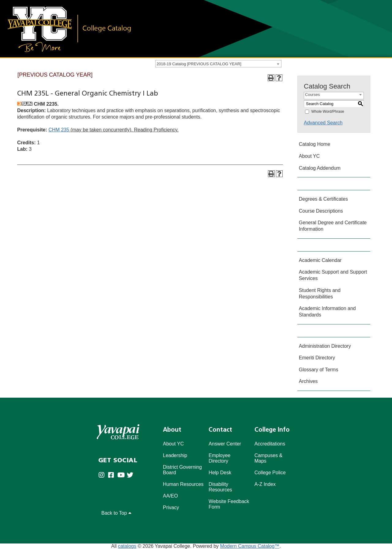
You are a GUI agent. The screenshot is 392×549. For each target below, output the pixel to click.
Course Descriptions (321, 211)
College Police (270, 473)
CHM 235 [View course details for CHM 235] (59, 130)
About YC (309, 156)
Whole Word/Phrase (328, 112)
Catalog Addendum (320, 168)
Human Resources (183, 484)
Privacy (171, 507)
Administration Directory (325, 346)
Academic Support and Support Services (333, 275)
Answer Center (225, 444)
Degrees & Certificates (323, 199)
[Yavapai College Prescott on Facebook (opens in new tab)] (113, 475)
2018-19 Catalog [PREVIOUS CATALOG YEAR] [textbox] (199, 64)
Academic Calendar (320, 260)
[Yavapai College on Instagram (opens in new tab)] (103, 475)
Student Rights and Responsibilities (320, 293)
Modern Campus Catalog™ (250, 546)
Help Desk (220, 473)
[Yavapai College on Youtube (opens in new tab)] (122, 475)
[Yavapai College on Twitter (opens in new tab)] (132, 475)
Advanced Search (323, 123)
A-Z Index (265, 484)
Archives (308, 381)
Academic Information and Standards (327, 312)
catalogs (127, 546)
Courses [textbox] (312, 95)
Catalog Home (315, 144)
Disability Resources (220, 487)
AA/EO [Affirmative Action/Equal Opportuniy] (170, 496)
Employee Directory (219, 458)
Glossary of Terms (319, 370)
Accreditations (270, 444)
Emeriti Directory (317, 358)
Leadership (175, 455)
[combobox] (218, 64)
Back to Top (116, 513)
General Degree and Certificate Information (333, 226)
